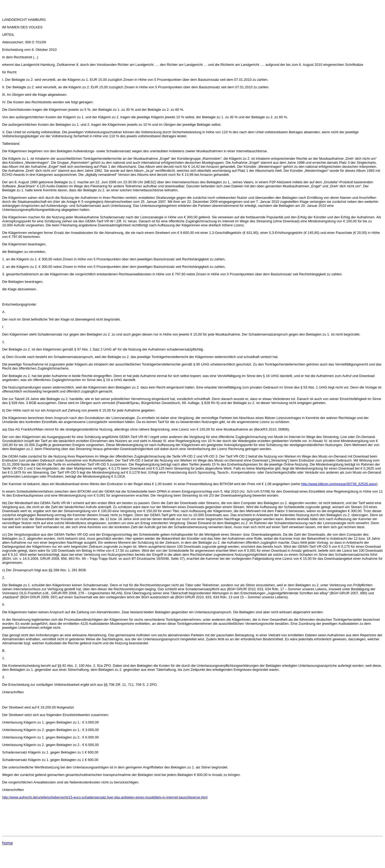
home (7, 843)
